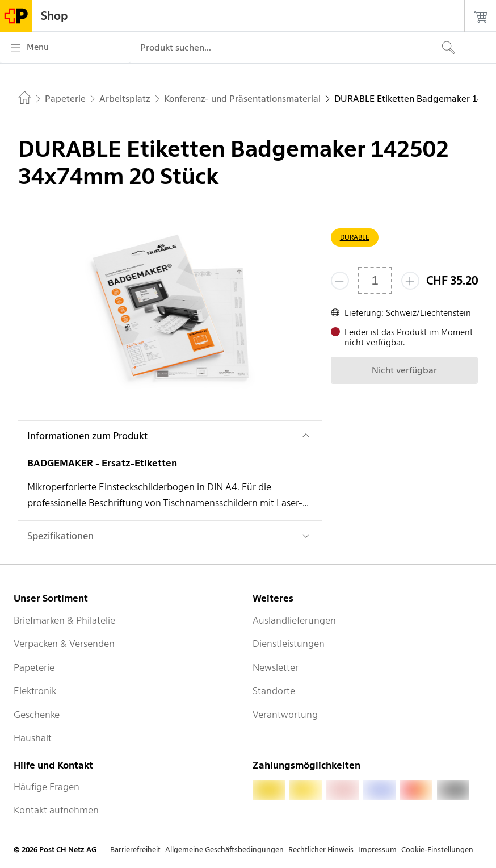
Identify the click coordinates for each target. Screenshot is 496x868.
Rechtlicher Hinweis (321, 850)
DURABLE (355, 237)
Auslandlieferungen (294, 620)
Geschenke (37, 715)
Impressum (377, 850)
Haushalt (33, 738)
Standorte (274, 691)
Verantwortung (285, 715)
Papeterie (34, 667)
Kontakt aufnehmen (56, 810)
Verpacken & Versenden (64, 644)
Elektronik (35, 691)
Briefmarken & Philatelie (64, 620)
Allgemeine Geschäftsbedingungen (224, 850)
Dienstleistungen (289, 644)
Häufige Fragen (47, 787)
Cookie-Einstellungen (437, 850)
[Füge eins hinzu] (410, 281)
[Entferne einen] (340, 281)
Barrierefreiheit (135, 850)
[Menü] (65, 48)
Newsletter (276, 667)
